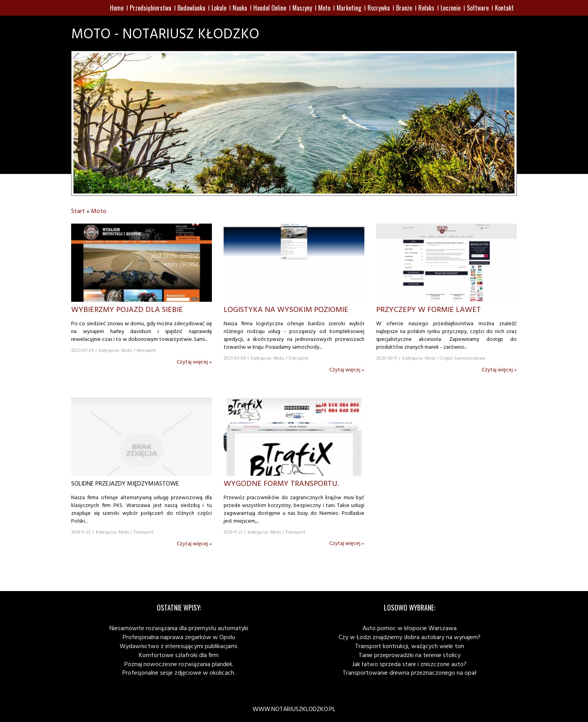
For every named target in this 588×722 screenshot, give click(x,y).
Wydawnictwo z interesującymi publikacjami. (179, 647)
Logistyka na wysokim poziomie (286, 310)
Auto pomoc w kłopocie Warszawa (410, 629)
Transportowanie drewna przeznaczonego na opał (410, 673)
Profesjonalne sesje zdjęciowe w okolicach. (179, 673)
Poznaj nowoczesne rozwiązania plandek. (179, 665)
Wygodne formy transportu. (281, 484)
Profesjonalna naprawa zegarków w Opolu (179, 638)
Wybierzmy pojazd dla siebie (127, 310)
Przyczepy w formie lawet (428, 310)
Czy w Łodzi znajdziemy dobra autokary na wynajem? (410, 638)
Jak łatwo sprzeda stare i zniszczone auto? (409, 665)
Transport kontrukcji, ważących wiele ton (410, 647)
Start (78, 211)
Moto (99, 211)
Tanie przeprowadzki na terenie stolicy (410, 656)
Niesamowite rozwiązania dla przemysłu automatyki (179, 629)
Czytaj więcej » (194, 362)
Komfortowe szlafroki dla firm (179, 656)
